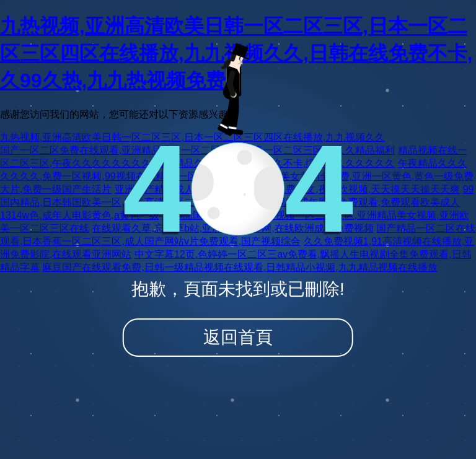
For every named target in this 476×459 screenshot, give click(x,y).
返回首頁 (238, 337)
